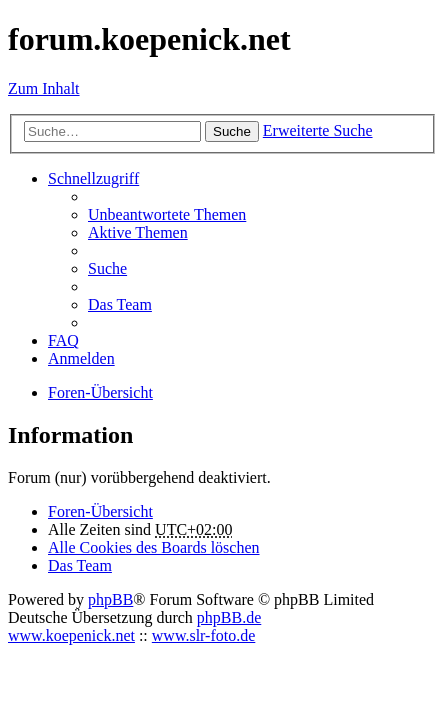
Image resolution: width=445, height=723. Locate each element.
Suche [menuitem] (107, 268)
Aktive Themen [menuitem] (138, 232)
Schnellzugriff (93, 178)
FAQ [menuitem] (63, 340)
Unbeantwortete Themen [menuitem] (167, 214)
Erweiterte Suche (318, 130)
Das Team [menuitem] (120, 304)
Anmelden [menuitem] (81, 358)
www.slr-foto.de (204, 635)
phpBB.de (229, 617)
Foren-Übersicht (100, 511)
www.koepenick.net (71, 635)
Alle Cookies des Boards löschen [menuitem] (154, 547)
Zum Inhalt (44, 88)
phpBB (110, 599)
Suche (232, 131)
